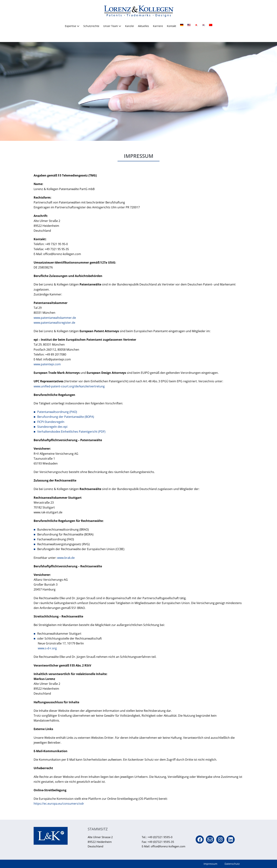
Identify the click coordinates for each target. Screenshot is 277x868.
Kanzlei (130, 26)
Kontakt (171, 26)
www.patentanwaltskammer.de (55, 318)
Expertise (72, 26)
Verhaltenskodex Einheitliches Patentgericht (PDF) (71, 432)
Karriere (158, 26)
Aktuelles (143, 26)
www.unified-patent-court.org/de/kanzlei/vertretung (69, 386)
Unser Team (112, 26)
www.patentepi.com (47, 364)
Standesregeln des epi (52, 427)
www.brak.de (66, 558)
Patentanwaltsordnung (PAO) (57, 412)
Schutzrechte (91, 26)
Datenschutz (232, 864)
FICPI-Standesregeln (51, 422)
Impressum (210, 864)
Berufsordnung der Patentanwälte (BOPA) (66, 417)
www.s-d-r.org (47, 648)
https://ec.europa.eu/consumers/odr (59, 804)
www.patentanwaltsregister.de (54, 323)
